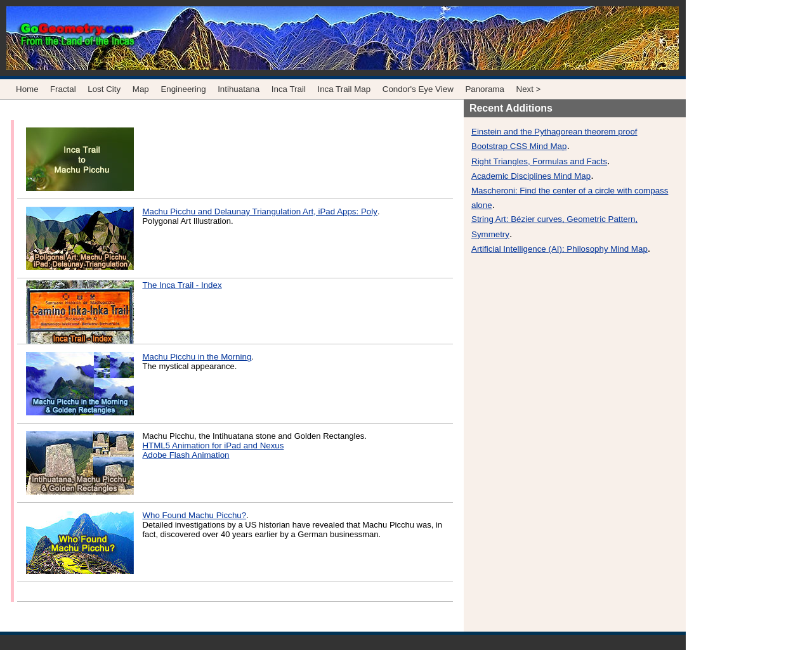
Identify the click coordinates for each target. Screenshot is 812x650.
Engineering (183, 89)
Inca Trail (289, 89)
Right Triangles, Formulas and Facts (539, 161)
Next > (529, 89)
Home (27, 89)
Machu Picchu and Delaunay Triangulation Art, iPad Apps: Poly (259, 211)
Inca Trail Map (344, 89)
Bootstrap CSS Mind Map (519, 146)
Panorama (485, 89)
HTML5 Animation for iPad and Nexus (213, 445)
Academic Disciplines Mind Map (531, 176)
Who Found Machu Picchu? (194, 515)
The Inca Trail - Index (182, 285)
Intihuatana (239, 89)
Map (141, 89)
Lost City (105, 89)
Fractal (63, 89)
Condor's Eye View (418, 89)
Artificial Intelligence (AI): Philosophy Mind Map (560, 249)
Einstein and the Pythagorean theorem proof (554, 132)
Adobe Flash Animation (186, 455)
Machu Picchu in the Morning (197, 357)
